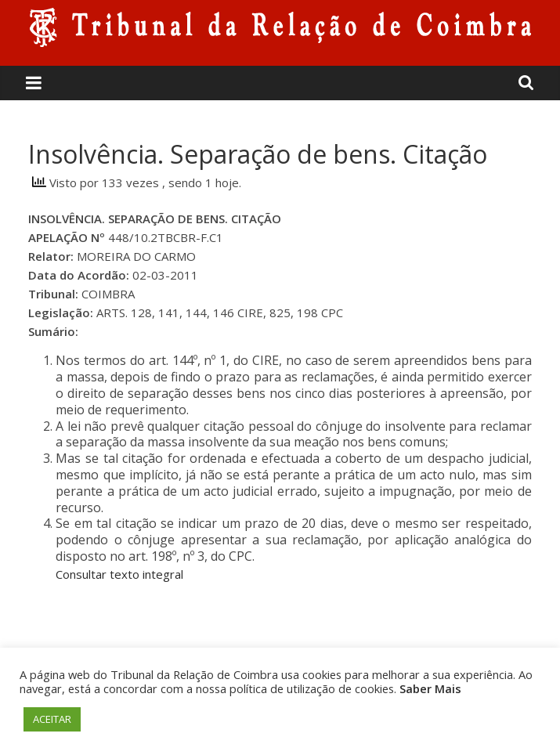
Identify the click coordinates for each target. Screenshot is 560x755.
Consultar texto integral (119, 574)
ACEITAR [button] (52, 719)
